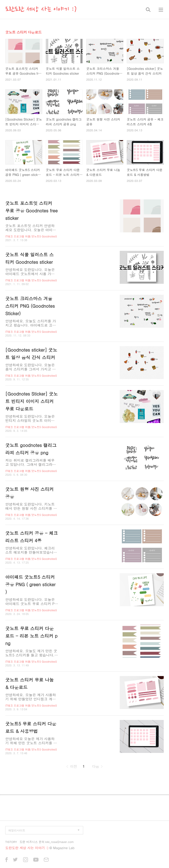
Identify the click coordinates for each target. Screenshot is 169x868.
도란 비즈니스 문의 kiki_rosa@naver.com (47, 842)
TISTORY (11, 842)
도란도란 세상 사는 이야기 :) (41, 9)
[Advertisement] (84, 783)
